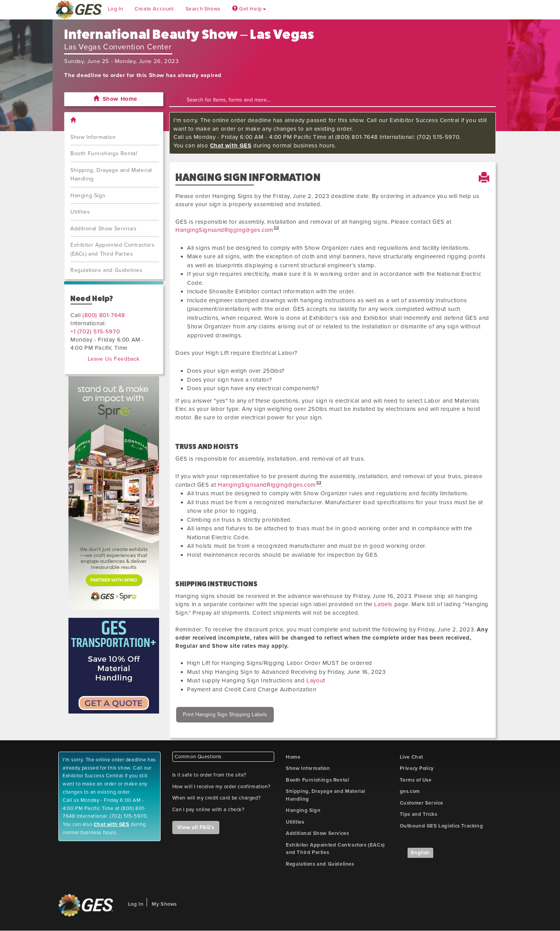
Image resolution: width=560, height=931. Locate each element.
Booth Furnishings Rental (104, 153)
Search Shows (203, 9)
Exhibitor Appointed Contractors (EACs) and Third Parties (113, 249)
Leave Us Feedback (114, 359)
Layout (316, 680)
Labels (383, 604)
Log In (115, 9)
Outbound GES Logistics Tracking (442, 826)
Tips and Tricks (419, 814)
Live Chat (411, 757)
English (420, 853)
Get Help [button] (249, 9)
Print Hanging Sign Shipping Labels (225, 714)
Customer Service (422, 803)
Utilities (80, 212)
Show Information (93, 137)
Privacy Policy (417, 768)
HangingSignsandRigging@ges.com (224, 230)
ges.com (410, 791)
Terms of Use (416, 780)
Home (293, 757)
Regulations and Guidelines (107, 270)
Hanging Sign (88, 195)
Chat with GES (231, 146)
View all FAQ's (196, 827)
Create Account (154, 9)
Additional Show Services (103, 229)
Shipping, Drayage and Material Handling (111, 175)
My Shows (164, 904)
